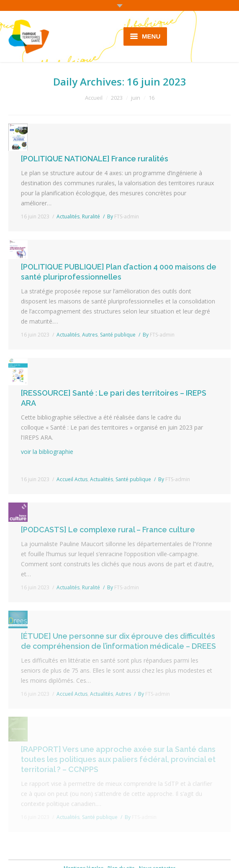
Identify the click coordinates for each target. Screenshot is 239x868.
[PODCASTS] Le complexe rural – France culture (108, 530)
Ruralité (91, 216)
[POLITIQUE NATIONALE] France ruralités (95, 159)
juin (136, 98)
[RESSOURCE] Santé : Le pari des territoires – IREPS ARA (114, 398)
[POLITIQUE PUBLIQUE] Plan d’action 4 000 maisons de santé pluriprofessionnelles (119, 272)
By (123, 216)
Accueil (94, 98)
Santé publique (118, 335)
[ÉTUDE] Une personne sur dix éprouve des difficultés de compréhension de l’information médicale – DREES (118, 641)
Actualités (68, 216)
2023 (117, 98)
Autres (90, 335)
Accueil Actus (72, 479)
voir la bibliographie (47, 452)
